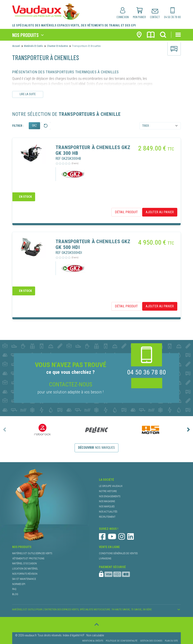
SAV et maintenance (24, 579)
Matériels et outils (33, 46)
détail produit (126, 212)
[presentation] (5, 430)
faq (14, 589)
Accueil (16, 46)
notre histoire (108, 491)
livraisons (105, 558)
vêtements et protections (28, 558)
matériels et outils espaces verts (32, 553)
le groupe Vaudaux (111, 486)
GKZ (34, 126)
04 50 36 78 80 (147, 372)
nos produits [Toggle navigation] (25, 35)
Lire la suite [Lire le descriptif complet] (28, 94)
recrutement (107, 517)
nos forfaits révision (25, 574)
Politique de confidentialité (122, 641)
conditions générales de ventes (118, 553)
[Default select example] (160, 126)
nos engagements (110, 496)
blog (15, 594)
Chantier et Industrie (57, 46)
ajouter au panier (160, 212)
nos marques (96, 448)
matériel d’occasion (24, 563)
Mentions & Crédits (93, 641)
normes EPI (19, 584)
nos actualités (108, 512)
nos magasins (107, 501)
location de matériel (25, 569)
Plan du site (171, 641)
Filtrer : (18, 126)
